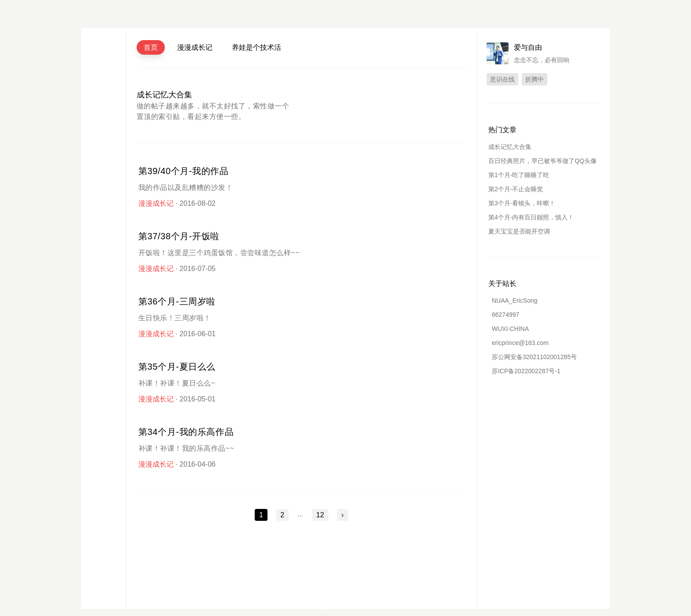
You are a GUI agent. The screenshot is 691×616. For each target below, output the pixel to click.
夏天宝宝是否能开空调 (519, 231)
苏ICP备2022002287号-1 (526, 371)
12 (320, 515)
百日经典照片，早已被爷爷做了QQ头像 (542, 161)
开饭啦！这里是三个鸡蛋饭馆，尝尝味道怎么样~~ (219, 253)
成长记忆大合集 (164, 95)
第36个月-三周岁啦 (177, 301)
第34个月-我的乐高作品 (186, 432)
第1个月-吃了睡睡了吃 (519, 175)
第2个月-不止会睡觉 (516, 189)
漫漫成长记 (195, 47)
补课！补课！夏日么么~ (177, 383)
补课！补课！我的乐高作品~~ (186, 448)
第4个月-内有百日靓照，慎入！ (531, 217)
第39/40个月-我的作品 (184, 171)
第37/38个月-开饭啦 (179, 236)
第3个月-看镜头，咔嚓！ (522, 203)
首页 (151, 47)
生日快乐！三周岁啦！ (175, 318)
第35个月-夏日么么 (177, 367)
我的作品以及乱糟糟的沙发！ (186, 187)
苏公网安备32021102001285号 (534, 357)
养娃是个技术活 (256, 47)
